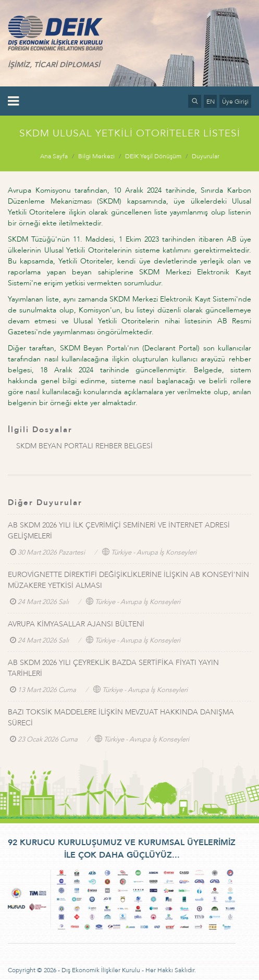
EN (211, 102)
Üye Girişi (235, 102)
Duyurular (206, 156)
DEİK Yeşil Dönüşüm (153, 156)
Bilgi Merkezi (96, 156)
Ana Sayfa (54, 156)
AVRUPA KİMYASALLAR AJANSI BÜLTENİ (76, 624)
